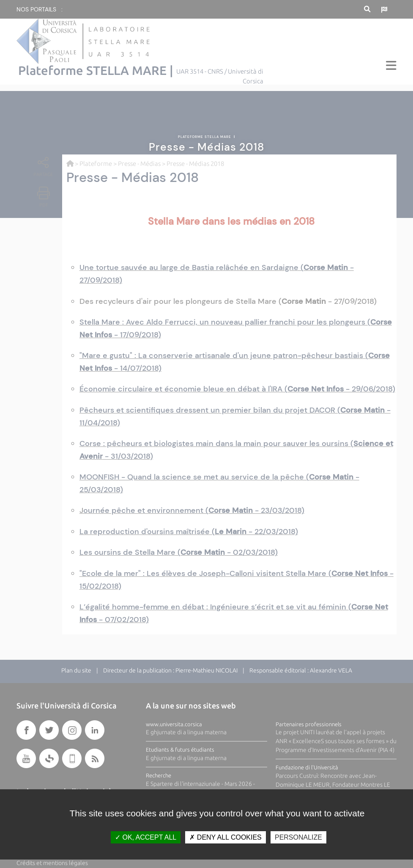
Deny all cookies (225, 837)
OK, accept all (146, 837)
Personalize (298, 837)
